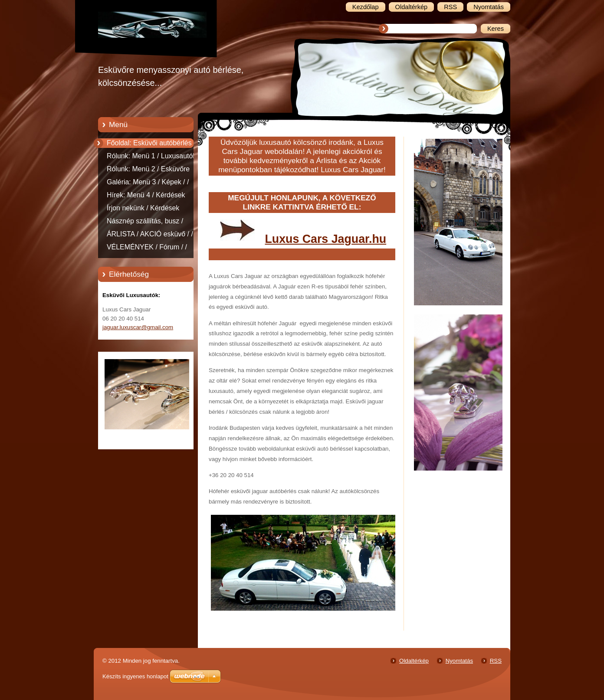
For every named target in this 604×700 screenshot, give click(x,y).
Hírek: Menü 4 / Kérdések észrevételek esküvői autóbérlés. (146, 196)
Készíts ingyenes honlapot (135, 676)
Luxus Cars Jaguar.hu (325, 239)
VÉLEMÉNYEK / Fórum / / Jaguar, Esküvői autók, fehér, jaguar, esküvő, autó (151, 249)
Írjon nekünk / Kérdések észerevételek (143, 209)
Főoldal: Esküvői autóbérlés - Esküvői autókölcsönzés (151, 144)
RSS (496, 661)
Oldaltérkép (414, 661)
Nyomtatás (459, 661)
